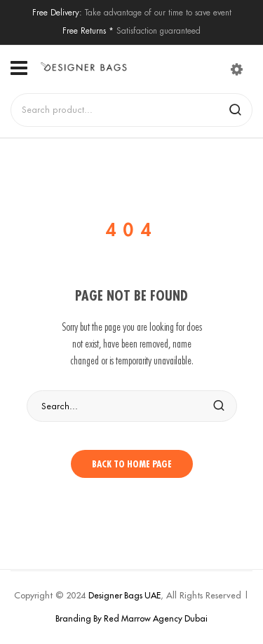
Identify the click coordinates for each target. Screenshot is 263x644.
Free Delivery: (57, 12)
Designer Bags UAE (124, 595)
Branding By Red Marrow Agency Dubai (131, 618)
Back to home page (132, 464)
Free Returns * (88, 30)
